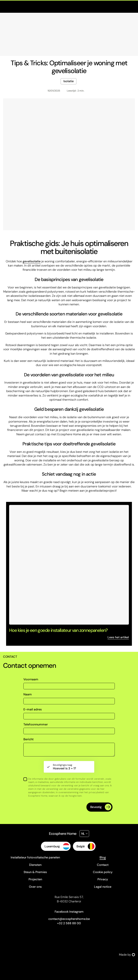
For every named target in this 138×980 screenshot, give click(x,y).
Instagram (76, 912)
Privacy (103, 879)
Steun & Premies (35, 872)
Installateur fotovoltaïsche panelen (35, 857)
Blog (103, 857)
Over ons (35, 887)
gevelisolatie (32, 261)
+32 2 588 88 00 (69, 923)
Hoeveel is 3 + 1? (64, 767)
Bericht (28, 739)
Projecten (35, 879)
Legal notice (103, 887)
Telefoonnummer (36, 724)
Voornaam (31, 679)
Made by (127, 955)
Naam (28, 694)
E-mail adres (33, 709)
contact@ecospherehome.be (69, 919)
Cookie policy (103, 872)
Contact (103, 865)
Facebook (62, 912)
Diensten (35, 865)
